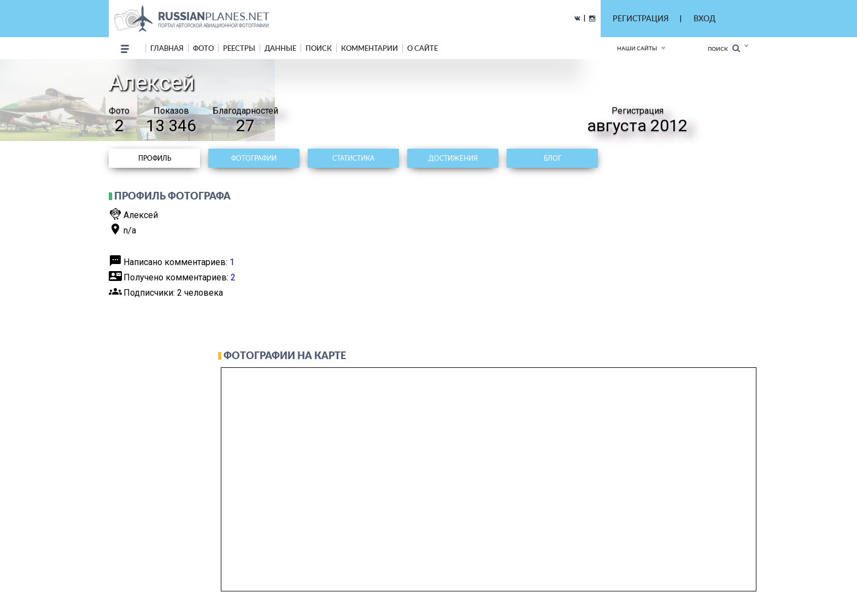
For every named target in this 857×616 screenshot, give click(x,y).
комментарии (369, 48)
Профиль (155, 158)
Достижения (453, 158)
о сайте (422, 48)
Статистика (353, 158)
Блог (553, 158)
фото (203, 48)
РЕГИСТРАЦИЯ (641, 18)
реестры (239, 48)
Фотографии (254, 158)
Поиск (724, 48)
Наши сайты (637, 48)
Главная (167, 48)
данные (280, 48)
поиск (319, 48)
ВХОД (705, 18)
